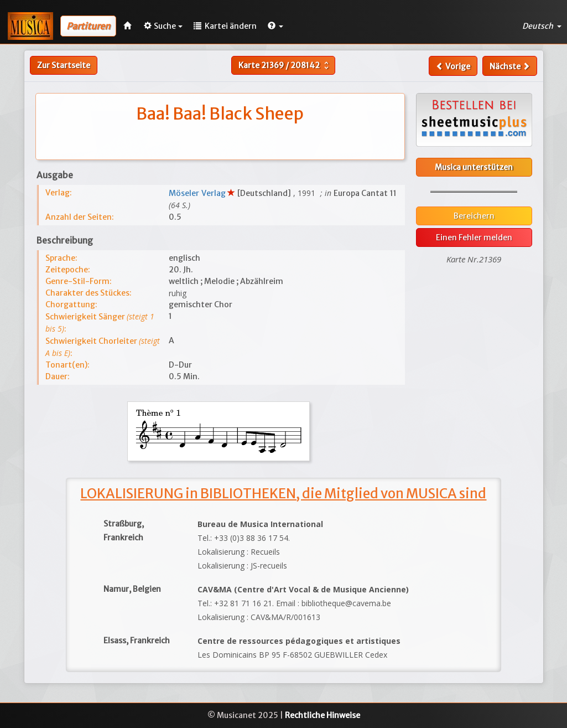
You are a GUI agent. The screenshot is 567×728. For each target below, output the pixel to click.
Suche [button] (163, 26)
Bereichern (474, 216)
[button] (275, 26)
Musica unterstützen (474, 167)
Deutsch (542, 26)
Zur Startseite (64, 65)
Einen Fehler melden (474, 237)
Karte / (285, 65)
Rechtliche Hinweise (322, 715)
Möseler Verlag (198, 193)
